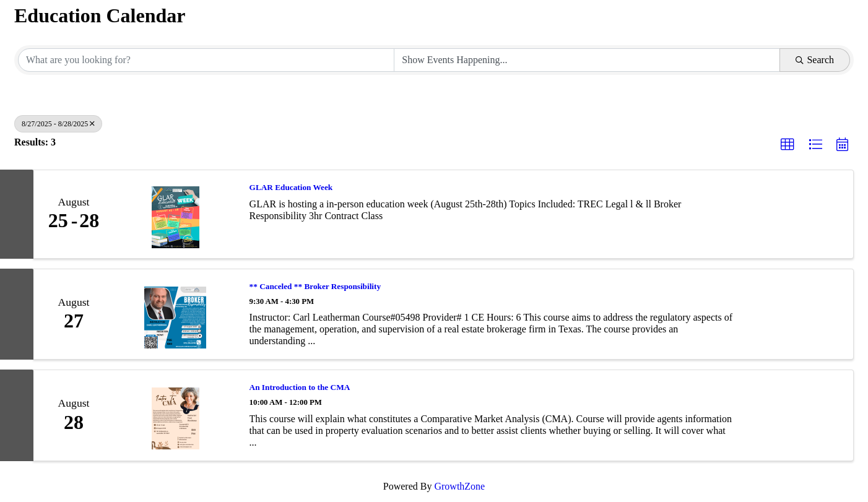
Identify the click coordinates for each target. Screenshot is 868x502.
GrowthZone (459, 486)
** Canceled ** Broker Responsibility (315, 286)
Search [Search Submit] (815, 60)
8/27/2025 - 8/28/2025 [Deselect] (58, 124)
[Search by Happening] (587, 60)
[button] (788, 145)
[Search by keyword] (206, 60)
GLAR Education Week (291, 187)
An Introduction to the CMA (300, 387)
